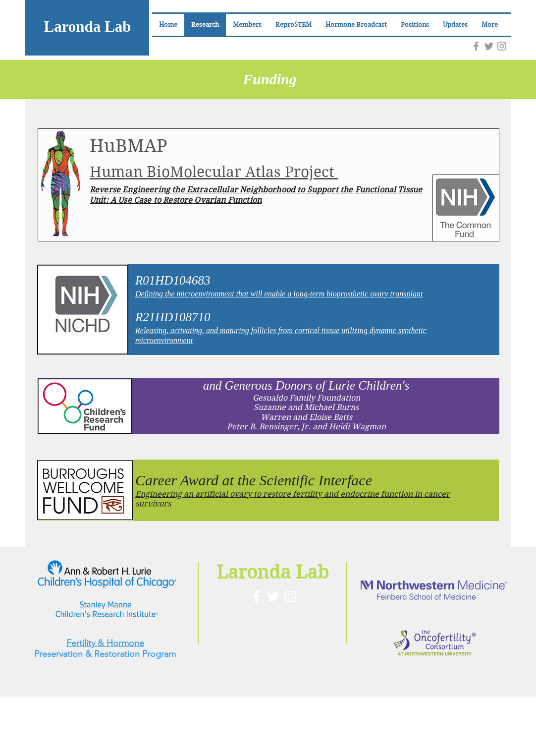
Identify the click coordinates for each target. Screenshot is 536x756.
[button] (247, 25)
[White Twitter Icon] (273, 597)
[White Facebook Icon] (256, 597)
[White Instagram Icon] (290, 597)
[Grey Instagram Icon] (502, 46)
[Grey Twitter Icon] (489, 46)
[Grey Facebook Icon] (476, 46)
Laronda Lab (87, 27)
